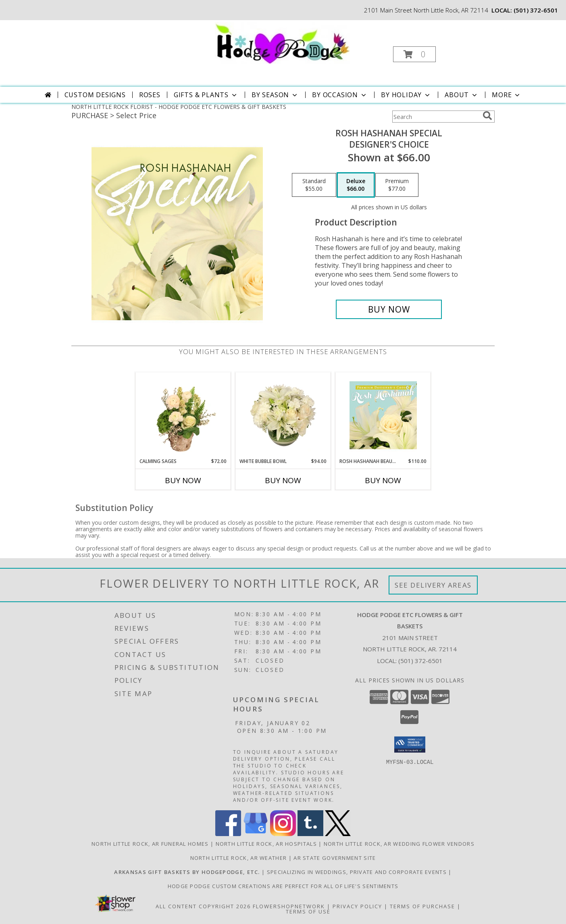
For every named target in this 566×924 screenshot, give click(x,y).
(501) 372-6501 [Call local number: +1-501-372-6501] (536, 10)
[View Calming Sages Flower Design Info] (183, 415)
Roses (150, 95)
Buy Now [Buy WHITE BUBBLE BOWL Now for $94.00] (283, 480)
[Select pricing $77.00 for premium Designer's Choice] (397, 185)
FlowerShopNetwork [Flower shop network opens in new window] (289, 906)
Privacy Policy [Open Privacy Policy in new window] (357, 906)
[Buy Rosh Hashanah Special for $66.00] (389, 309)
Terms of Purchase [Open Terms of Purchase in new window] (422, 906)
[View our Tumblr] (310, 834)
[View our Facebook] (228, 834)
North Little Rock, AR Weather (239, 858)
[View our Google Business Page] (256, 834)
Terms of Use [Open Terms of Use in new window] (308, 911)
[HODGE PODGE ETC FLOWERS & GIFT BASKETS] (282, 42)
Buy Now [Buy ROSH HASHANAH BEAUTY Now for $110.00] (383, 480)
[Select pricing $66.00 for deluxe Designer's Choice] (356, 185)
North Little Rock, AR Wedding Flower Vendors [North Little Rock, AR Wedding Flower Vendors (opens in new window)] (399, 844)
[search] (487, 116)
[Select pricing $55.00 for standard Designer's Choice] (314, 185)
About (462, 95)
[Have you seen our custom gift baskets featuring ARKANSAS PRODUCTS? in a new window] (188, 872)
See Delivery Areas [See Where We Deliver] (433, 585)
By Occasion (340, 95)
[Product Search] (436, 117)
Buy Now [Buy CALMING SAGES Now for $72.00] (183, 480)
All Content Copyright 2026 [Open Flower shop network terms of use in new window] (203, 906)
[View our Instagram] (283, 834)
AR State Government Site (335, 858)
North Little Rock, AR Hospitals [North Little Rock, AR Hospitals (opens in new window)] (266, 844)
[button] (414, 54)
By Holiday (406, 95)
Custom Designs (95, 95)
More (507, 95)
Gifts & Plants (206, 95)
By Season (275, 95)
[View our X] (338, 834)
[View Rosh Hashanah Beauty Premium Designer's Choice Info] (383, 415)
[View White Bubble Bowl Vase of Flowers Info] (283, 415)
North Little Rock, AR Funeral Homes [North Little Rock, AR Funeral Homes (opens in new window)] (150, 844)
